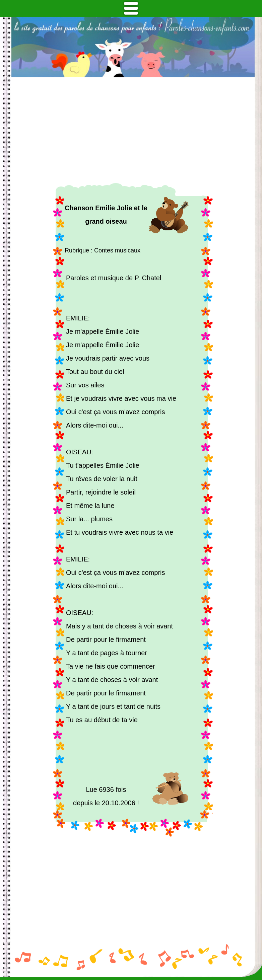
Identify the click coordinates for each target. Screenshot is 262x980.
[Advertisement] (133, 130)
